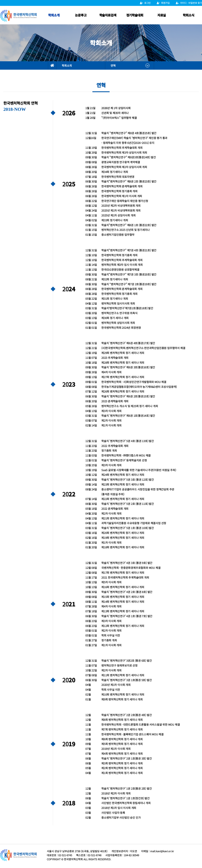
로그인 (145, 3)
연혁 (113, 65)
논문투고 (81, 15)
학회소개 (54, 15)
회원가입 (163, 3)
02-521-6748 (94, 855)
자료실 (162, 15)
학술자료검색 (108, 15)
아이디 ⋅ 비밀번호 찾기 (189, 3)
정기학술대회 (135, 15)
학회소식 (188, 15)
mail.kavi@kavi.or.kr (162, 851)
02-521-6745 (65, 855)
